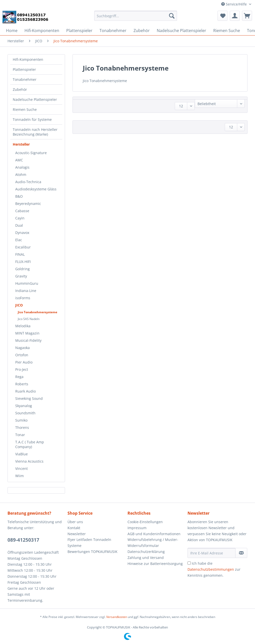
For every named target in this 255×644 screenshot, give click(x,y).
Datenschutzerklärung (146, 552)
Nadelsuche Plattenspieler (35, 99)
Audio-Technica (28, 182)
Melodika (23, 326)
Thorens (22, 427)
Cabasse (22, 211)
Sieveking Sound (29, 398)
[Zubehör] (142, 31)
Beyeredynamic (28, 204)
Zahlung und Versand (146, 558)
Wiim (19, 476)
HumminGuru (27, 283)
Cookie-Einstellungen (145, 522)
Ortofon (22, 355)
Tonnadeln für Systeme (32, 119)
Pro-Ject (22, 369)
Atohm (21, 175)
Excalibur (23, 247)
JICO (19, 305)
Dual (19, 225)
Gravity (21, 276)
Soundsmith (25, 413)
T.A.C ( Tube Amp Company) (30, 444)
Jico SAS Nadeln (29, 319)
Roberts (22, 384)
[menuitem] (136, 18)
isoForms (23, 298)
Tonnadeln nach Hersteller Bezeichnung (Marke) (35, 132)
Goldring (22, 269)
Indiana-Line (26, 291)
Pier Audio (24, 362)
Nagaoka (22, 348)
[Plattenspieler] (79, 31)
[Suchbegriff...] (136, 16)
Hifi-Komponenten (28, 59)
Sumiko (21, 420)
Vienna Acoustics (29, 461)
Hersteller (21, 144)
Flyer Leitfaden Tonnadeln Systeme (89, 543)
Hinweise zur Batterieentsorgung (155, 564)
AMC (19, 160)
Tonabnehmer (25, 79)
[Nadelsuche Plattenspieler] (181, 31)
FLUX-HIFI (23, 262)
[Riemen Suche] (227, 31)
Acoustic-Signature (31, 153)
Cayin (20, 218)
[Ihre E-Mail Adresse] (211, 553)
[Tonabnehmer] (113, 31)
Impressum (137, 528)
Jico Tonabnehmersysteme (37, 312)
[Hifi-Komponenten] (42, 31)
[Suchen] (172, 16)
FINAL (20, 254)
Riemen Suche (25, 109)
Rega (19, 377)
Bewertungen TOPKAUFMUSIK (92, 552)
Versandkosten (117, 617)
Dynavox (22, 233)
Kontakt (74, 528)
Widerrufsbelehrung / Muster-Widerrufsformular (153, 543)
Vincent (21, 468)
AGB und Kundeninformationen (154, 534)
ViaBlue (21, 454)
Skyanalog (24, 406)
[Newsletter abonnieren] (241, 553)
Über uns (75, 522)
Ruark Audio (25, 391)
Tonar (20, 435)
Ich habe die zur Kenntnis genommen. (214, 569)
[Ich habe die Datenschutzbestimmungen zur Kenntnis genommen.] (189, 563)
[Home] (12, 31)
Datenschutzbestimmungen (211, 569)
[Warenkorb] (247, 16)
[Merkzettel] (222, 16)
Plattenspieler (24, 69)
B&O (19, 196)
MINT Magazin (27, 333)
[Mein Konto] (235, 16)
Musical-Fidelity (28, 340)
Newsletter (77, 534)
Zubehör (20, 89)
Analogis (22, 167)
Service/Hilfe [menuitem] (234, 4)
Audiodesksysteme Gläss (36, 189)
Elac (19, 240)
